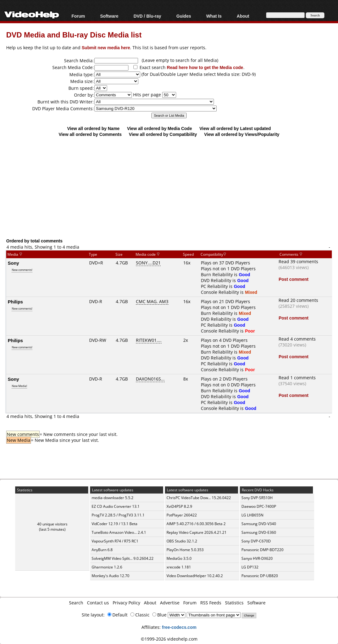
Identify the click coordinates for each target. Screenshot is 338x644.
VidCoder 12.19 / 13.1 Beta (115, 524)
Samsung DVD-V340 (259, 524)
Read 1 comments (297, 378)
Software (109, 16)
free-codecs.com (179, 627)
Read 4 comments (297, 339)
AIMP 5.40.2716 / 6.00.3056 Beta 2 (196, 524)
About (243, 16)
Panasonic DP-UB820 (260, 576)
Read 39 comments (298, 261)
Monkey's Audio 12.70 (110, 576)
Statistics (234, 603)
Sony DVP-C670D (256, 541)
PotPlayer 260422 (182, 515)
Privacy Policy (126, 603)
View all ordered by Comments (90, 134)
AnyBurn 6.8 (102, 550)
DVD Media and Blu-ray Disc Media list (74, 35)
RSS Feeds (211, 603)
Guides (184, 16)
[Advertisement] (172, 187)
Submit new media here (106, 48)
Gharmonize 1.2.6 (107, 567)
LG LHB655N (252, 515)
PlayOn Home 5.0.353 (185, 550)
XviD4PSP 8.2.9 (179, 506)
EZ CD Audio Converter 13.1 (116, 506)
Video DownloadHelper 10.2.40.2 (195, 576)
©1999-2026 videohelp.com (169, 639)
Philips (15, 302)
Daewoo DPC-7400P (259, 506)
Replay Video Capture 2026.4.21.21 (197, 532)
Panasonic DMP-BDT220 (262, 550)
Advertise (170, 603)
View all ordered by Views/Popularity (242, 134)
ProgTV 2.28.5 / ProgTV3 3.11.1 (118, 515)
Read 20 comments (298, 300)
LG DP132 (250, 567)
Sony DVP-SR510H (257, 498)
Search (76, 603)
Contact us (98, 603)
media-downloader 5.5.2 (113, 498)
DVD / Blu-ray (147, 16)
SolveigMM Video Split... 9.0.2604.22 (123, 558)
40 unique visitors (52, 524)
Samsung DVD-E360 (259, 532)
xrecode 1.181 (179, 567)
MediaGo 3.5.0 (179, 558)
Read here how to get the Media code (205, 67)
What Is (214, 16)
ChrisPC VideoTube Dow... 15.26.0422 (199, 498)
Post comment (293, 279)
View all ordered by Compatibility (163, 134)
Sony (13, 263)
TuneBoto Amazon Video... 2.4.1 (119, 532)
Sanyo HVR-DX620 (257, 558)
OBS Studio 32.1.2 (182, 541)
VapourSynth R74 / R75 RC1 (115, 541)
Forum (78, 16)
